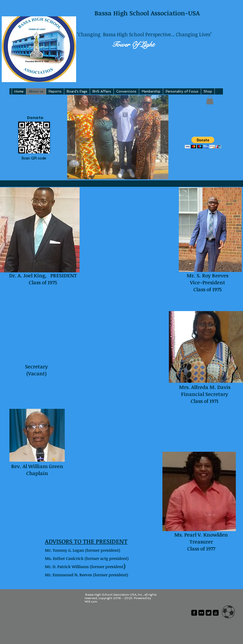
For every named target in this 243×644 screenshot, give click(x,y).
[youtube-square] (216, 613)
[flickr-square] (201, 613)
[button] (118, 137)
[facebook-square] (194, 613)
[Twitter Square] (209, 613)
